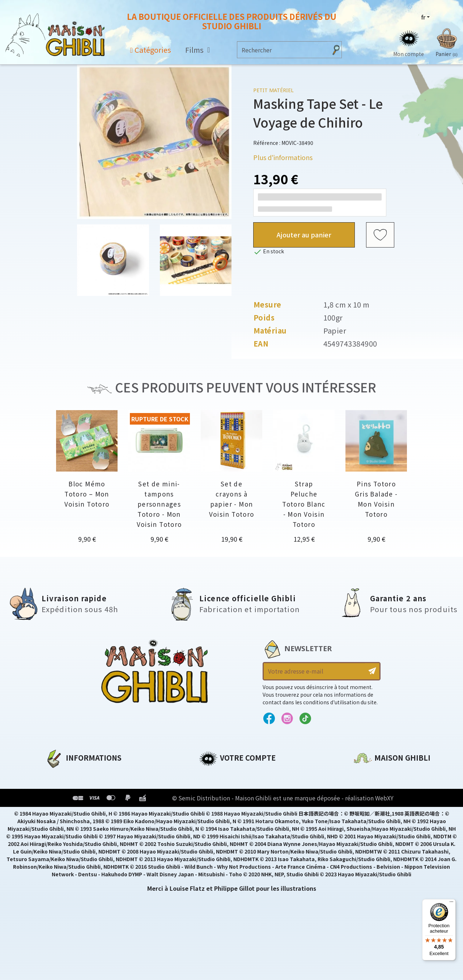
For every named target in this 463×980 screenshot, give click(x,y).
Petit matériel (273, 90)
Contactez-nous (378, 842)
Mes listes (214, 824)
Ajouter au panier (304, 235)
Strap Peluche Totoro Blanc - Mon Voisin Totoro (304, 504)
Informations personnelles (240, 775)
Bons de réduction (228, 812)
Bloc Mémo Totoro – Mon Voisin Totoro (87, 494)
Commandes (218, 787)
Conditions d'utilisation (82, 799)
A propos (58, 775)
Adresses (213, 799)
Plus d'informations (283, 157)
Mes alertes (216, 836)
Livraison (59, 824)
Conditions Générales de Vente (93, 812)
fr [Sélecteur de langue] (423, 17)
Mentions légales (71, 787)
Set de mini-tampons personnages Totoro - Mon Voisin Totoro (159, 504)
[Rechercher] (282, 50)
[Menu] (451, 903)
